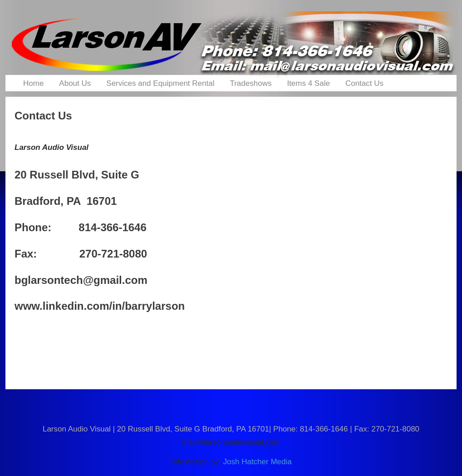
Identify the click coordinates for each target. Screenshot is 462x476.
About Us (75, 83)
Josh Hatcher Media (258, 462)
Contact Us (364, 83)
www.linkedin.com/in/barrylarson (100, 306)
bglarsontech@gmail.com (81, 280)
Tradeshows (251, 83)
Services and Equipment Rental (160, 83)
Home (33, 83)
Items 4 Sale (308, 83)
